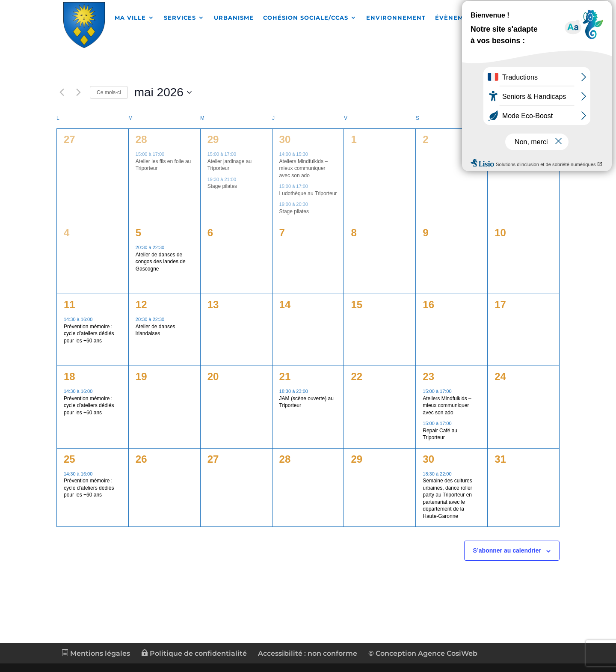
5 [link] (138, 233)
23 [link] (428, 376)
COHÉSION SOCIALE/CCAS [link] (306, 18)
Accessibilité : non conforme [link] (308, 653)
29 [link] (213, 139)
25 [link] (70, 459)
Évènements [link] (458, 18)
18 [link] (70, 376)
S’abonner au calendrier (507, 550)
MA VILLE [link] (130, 18)
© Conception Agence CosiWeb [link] (423, 653)
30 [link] (285, 139)
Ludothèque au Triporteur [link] (308, 193)
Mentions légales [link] (96, 653)
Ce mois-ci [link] (109, 92)
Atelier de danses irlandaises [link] (155, 330)
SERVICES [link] (180, 18)
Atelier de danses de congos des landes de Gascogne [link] (161, 262)
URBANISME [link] (234, 18)
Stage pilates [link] (222, 186)
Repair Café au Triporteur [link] (440, 434)
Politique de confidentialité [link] (194, 653)
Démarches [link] (519, 18)
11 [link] (70, 305)
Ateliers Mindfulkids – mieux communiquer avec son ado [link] (304, 168)
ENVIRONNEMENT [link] (396, 18)
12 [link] (141, 305)
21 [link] (285, 376)
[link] (84, 24)
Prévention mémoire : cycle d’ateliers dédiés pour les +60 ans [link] (89, 334)
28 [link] (141, 139)
